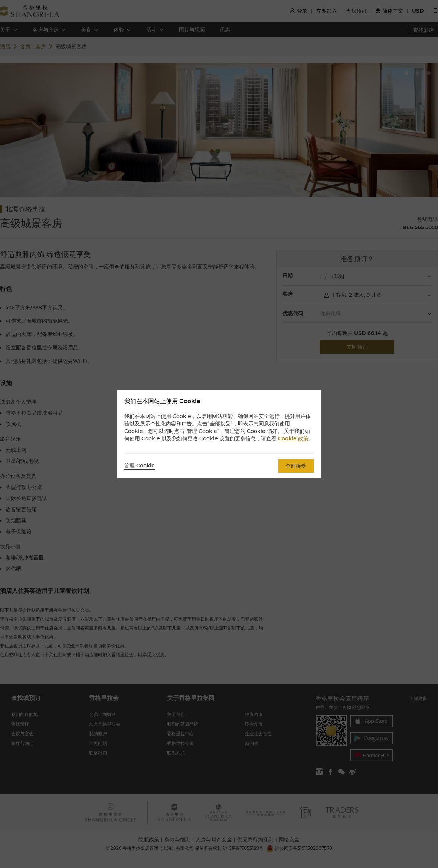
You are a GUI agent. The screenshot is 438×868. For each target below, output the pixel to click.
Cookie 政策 (293, 438)
